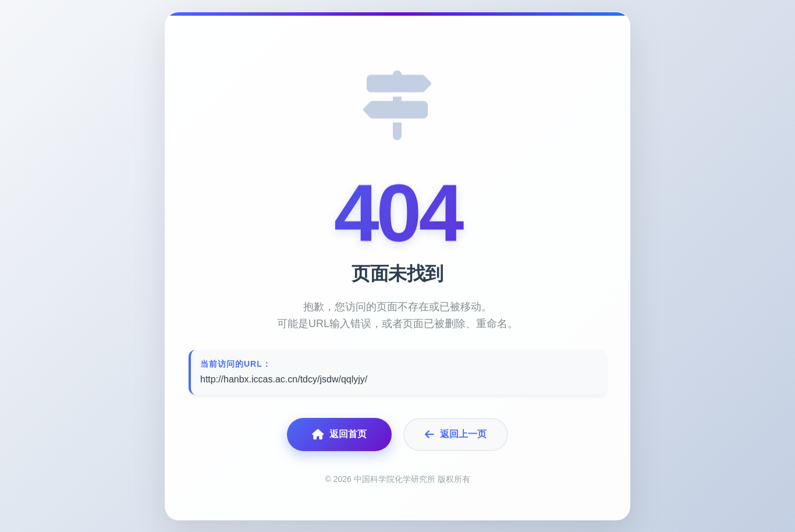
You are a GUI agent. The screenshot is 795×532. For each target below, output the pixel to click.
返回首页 (339, 435)
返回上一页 (456, 435)
